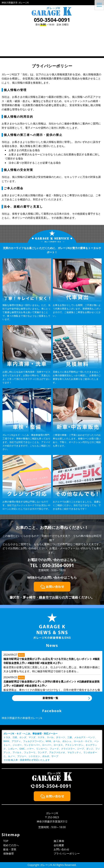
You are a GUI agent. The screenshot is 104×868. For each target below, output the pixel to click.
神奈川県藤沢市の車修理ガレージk (22, 718)
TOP (6, 841)
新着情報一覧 (50, 698)
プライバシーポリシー (67, 854)
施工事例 (59, 841)
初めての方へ (11, 845)
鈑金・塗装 (10, 849)
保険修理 (8, 854)
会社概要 (59, 845)
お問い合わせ (61, 849)
